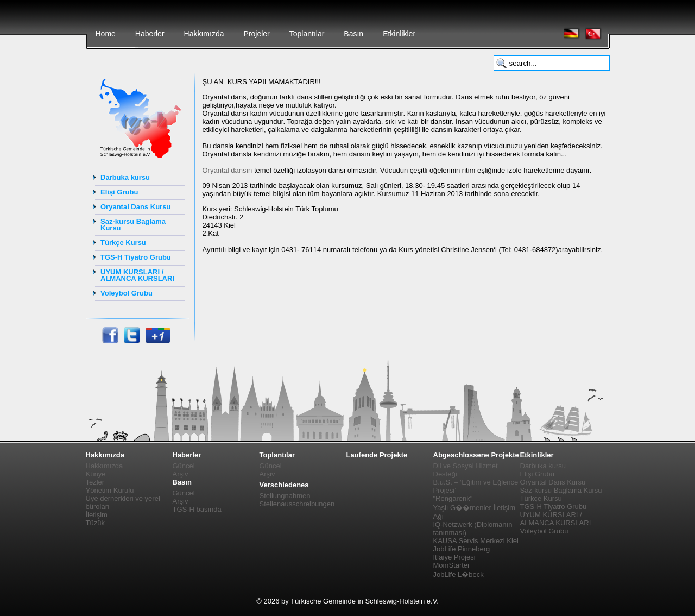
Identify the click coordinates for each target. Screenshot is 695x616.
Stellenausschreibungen (297, 504)
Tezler (95, 482)
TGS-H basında (197, 509)
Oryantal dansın (228, 170)
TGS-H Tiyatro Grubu (136, 257)
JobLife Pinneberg (462, 549)
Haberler (150, 34)
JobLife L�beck (459, 574)
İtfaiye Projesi (454, 557)
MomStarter (452, 565)
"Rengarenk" (453, 498)
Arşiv (181, 474)
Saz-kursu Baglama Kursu (133, 225)
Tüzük (95, 523)
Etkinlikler (399, 34)
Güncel (184, 466)
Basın (353, 34)
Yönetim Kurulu (110, 490)
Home (106, 34)
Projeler (256, 34)
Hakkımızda (204, 34)
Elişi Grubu (119, 192)
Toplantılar (307, 34)
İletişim (97, 515)
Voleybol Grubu (127, 293)
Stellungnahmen (285, 496)
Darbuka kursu (125, 177)
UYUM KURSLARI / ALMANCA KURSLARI (137, 275)
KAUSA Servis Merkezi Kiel (476, 541)
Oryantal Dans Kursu (135, 207)
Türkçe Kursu (123, 243)
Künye (96, 474)
